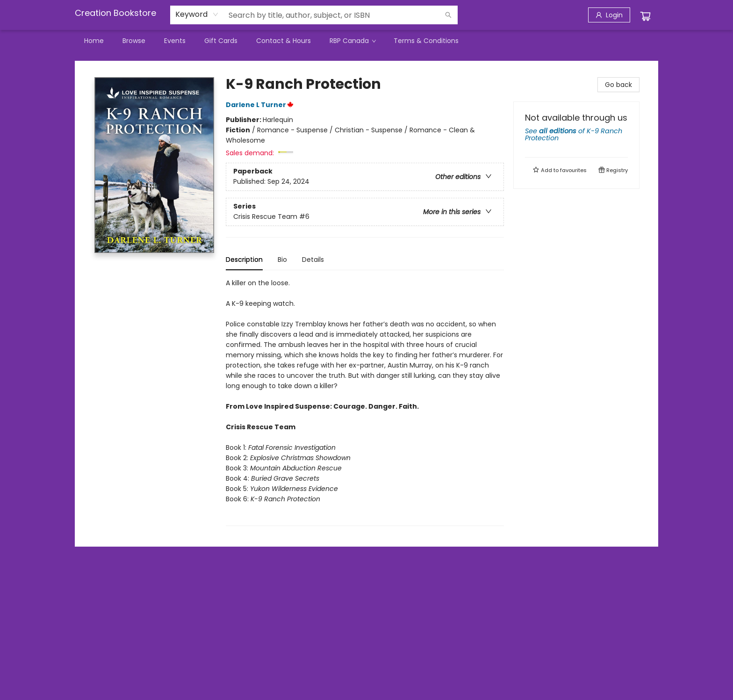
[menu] (366, 41)
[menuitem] (94, 41)
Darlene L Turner (261, 105)
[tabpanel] (365, 402)
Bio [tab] (282, 260)
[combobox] (197, 14)
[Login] (609, 15)
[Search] (448, 15)
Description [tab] (244, 260)
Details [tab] (313, 260)
